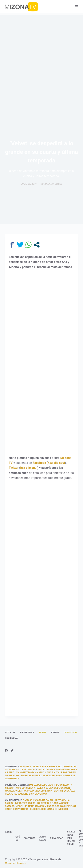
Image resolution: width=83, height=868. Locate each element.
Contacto (30, 838)
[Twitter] (12, 750)
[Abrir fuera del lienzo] (76, 7)
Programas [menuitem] (27, 733)
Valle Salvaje (13, 800)
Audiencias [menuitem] (12, 738)
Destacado (47, 184)
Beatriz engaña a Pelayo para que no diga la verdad (40, 792)
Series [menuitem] (43, 733)
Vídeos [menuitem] (55, 733)
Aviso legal (43, 838)
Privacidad (57, 838)
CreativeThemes (15, 863)
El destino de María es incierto (49, 809)
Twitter (14, 468)
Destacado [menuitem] (70, 733)
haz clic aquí (56, 463)
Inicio (8, 832)
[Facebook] (6, 750)
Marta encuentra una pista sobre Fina (29, 791)
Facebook (39, 463)
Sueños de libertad (16, 785)
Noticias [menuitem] (10, 733)
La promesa (12, 767)
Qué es (18, 838)
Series (58, 184)
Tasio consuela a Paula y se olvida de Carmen (42, 788)
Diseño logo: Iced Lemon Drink (71, 838)
